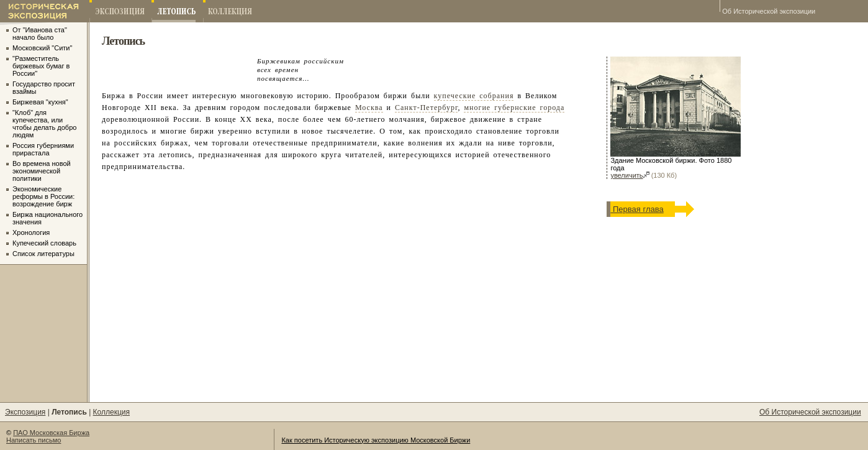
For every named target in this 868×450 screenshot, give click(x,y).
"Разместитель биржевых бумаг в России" (41, 66)
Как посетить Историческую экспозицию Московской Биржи (376, 440)
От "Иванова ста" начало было (40, 34)
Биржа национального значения (47, 218)
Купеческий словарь (44, 243)
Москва (369, 108)
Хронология (31, 232)
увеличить (630, 175)
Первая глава (637, 209)
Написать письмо (34, 440)
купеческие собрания (474, 96)
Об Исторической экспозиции (769, 11)
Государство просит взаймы (44, 88)
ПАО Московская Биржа (51, 433)
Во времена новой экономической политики (42, 171)
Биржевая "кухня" (40, 102)
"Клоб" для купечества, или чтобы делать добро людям (44, 124)
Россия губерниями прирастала (43, 149)
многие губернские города (514, 108)
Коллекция (111, 412)
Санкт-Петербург (426, 108)
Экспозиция (25, 412)
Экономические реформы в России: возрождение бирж (43, 196)
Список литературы (43, 254)
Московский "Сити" (42, 48)
